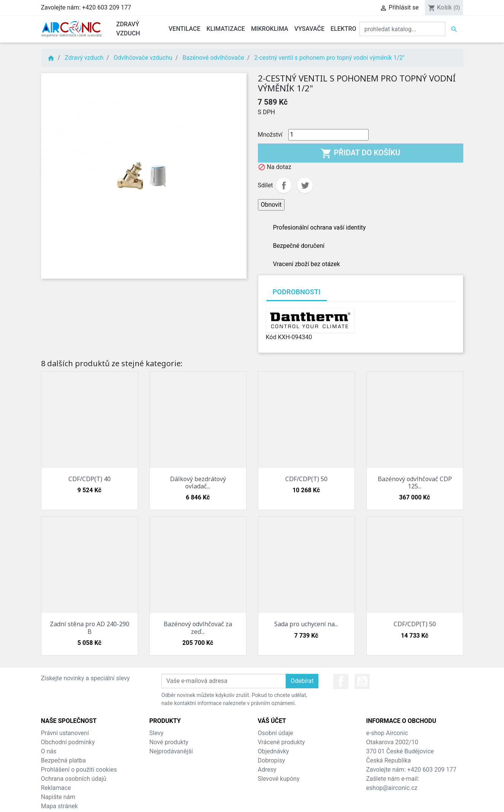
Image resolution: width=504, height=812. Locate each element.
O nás (49, 751)
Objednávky (273, 751)
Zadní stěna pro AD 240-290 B (90, 628)
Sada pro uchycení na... (306, 624)
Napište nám (58, 797)
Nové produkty (169, 742)
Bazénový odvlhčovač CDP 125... (415, 483)
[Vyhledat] (403, 29)
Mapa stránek (60, 806)
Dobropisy (272, 760)
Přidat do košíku (361, 153)
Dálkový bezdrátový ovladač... (198, 483)
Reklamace (56, 788)
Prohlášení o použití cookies (79, 770)
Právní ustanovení (65, 733)
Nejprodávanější (171, 751)
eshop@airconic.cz (392, 788)
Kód (271, 337)
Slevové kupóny (279, 779)
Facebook (341, 681)
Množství (270, 135)
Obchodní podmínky (68, 742)
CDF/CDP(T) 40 (90, 479)
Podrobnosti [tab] (297, 292)
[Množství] (328, 135)
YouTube (362, 681)
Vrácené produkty (281, 742)
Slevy (157, 733)
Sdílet (284, 185)
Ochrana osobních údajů (74, 779)
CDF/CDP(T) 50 (306, 479)
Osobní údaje (276, 733)
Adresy (267, 770)
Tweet (305, 185)
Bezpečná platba (64, 760)
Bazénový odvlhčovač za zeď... (198, 628)
